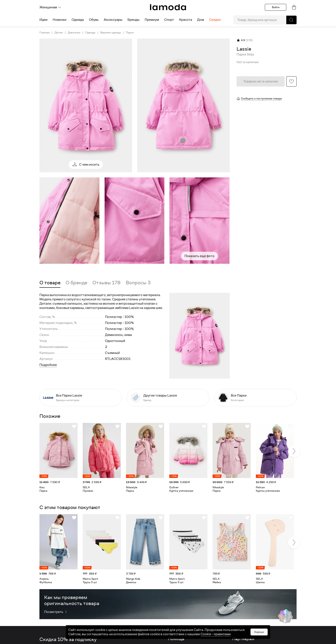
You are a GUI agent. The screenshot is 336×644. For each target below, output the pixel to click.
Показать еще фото (199, 256)
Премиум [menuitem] (152, 20)
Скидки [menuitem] (215, 20)
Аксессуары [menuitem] (113, 20)
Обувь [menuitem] (94, 20)
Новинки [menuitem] (60, 20)
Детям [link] (59, 33)
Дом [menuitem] (201, 20)
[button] (291, 20)
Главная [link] (45, 33)
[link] (168, 7)
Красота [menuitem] (186, 20)
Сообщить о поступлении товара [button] (261, 98)
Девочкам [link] (74, 33)
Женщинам (50, 7)
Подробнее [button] (48, 365)
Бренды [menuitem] (133, 20)
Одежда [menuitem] (78, 20)
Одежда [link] (90, 33)
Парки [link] (130, 33)
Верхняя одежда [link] (111, 33)
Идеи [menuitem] (43, 20)
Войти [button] (276, 7)
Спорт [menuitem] (169, 20)
